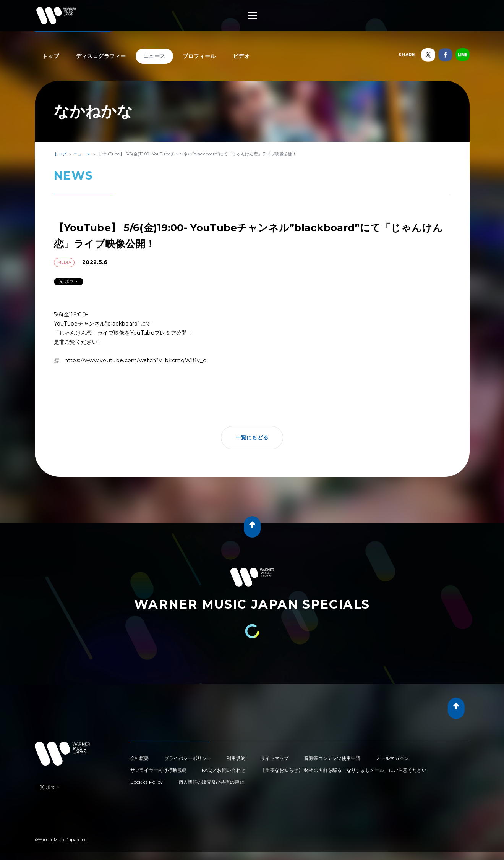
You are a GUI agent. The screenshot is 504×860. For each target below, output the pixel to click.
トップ (51, 56)
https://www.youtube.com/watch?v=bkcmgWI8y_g (136, 360)
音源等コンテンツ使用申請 (332, 758)
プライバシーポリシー (188, 758)
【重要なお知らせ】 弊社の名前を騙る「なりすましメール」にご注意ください (344, 770)
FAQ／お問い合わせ (224, 770)
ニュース (154, 56)
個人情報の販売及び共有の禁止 (211, 782)
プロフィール (199, 56)
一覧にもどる (252, 437)
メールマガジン (392, 758)
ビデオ (241, 56)
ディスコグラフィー (101, 56)
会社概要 (140, 758)
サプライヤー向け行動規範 (159, 770)
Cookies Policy (147, 782)
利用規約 (236, 758)
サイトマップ (275, 758)
